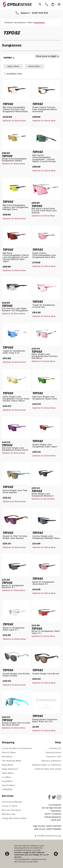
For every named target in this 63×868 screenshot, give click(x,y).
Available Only (14, 74)
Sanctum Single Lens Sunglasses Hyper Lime (45, 398)
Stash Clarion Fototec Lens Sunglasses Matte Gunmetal (45, 110)
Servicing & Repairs (12, 802)
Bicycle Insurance (11, 810)
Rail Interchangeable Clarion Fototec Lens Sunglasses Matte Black (15, 110)
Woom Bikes (8, 785)
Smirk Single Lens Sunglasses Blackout (42, 495)
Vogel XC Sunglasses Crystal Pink (44, 306)
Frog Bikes (7, 781)
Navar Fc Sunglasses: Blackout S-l (13, 587)
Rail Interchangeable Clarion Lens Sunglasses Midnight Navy (15, 207)
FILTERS (8, 58)
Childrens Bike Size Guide (48, 769)
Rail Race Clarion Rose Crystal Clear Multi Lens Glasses (44, 211)
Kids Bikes (7, 757)
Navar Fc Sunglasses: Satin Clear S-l (14, 629)
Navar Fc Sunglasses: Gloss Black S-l (43, 583)
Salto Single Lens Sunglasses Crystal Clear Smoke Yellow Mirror (16, 399)
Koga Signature (10, 769)
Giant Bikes (8, 773)
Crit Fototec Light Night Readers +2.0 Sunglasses (15, 310)
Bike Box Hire (9, 814)
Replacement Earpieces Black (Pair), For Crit (45, 721)
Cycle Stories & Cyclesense (17, 748)
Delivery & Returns (51, 761)
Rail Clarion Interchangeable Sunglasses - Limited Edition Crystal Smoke (44, 158)
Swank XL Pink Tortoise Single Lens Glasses (15, 537)
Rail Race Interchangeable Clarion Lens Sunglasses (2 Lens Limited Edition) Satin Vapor (16, 257)
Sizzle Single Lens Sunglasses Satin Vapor (45, 446)
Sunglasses (39, 23)
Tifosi (30, 23)
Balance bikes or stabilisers (47, 765)
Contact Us (55, 748)
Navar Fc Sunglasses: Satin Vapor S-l (46, 632)
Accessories (20, 23)
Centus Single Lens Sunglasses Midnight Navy (46, 537)
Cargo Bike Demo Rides (14, 818)
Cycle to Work (10, 806)
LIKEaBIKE (7, 790)
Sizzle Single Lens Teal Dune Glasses (15, 492)
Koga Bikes (7, 765)
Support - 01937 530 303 (34, 13)
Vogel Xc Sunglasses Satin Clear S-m (14, 352)
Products (8, 23)
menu (59, 4)
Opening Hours (53, 753)
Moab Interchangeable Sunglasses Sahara (14, 160)
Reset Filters (34, 66)
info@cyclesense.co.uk (49, 836)
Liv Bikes (6, 777)
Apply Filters (13, 66)
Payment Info (54, 757)
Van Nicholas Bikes (12, 761)
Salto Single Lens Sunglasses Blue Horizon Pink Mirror (45, 356)
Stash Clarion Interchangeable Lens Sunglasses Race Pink (44, 255)
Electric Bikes (9, 753)
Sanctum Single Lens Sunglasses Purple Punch (15, 449)
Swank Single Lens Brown (46, 674)
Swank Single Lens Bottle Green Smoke (16, 675)
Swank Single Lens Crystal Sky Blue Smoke (16, 724)
